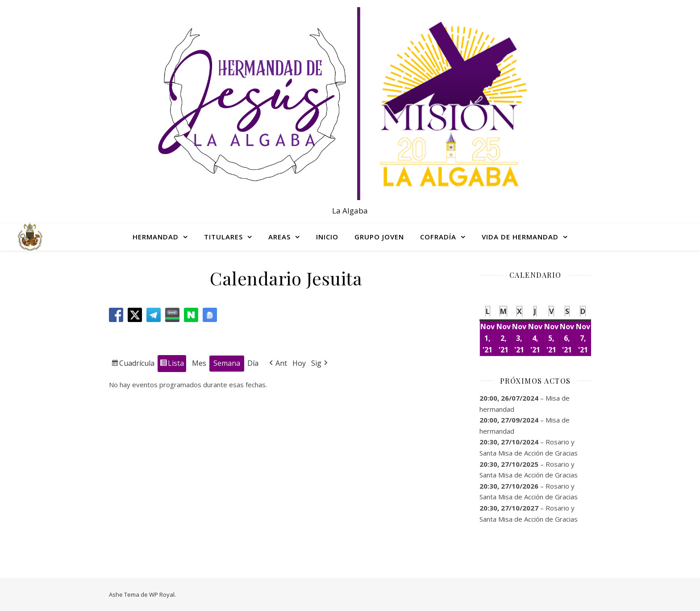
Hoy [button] (299, 363)
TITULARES (223, 237)
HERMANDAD (156, 237)
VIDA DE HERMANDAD (520, 237)
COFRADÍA (438, 237)
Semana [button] (227, 363)
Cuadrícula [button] (133, 364)
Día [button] (253, 363)
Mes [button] (199, 363)
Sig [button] (320, 363)
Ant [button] (277, 363)
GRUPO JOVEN (379, 237)
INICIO (327, 237)
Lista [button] (172, 364)
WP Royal (162, 594)
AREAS (279, 237)
